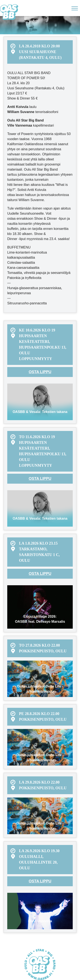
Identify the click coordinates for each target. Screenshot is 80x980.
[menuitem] (40, 52)
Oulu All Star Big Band (9, 12)
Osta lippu (40, 372)
